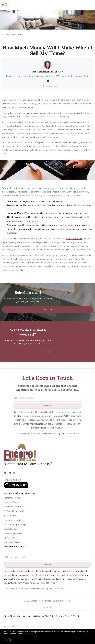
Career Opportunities (14, 533)
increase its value (74, 239)
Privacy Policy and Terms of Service (47, 428)
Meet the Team (11, 502)
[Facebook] (5, 473)
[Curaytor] (16, 487)
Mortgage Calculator (13, 542)
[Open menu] (92, 5)
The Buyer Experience (14, 520)
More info (29, 634)
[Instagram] (14, 473)
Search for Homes (12, 498)
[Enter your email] (50, 398)
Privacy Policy (48, 607)
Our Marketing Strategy (15, 524)
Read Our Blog (10, 516)
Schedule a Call (10, 529)
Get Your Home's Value (14, 511)
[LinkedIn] (10, 473)
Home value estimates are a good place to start (24, 113)
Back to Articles (14, 34)
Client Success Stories (14, 507)
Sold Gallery (9, 538)
